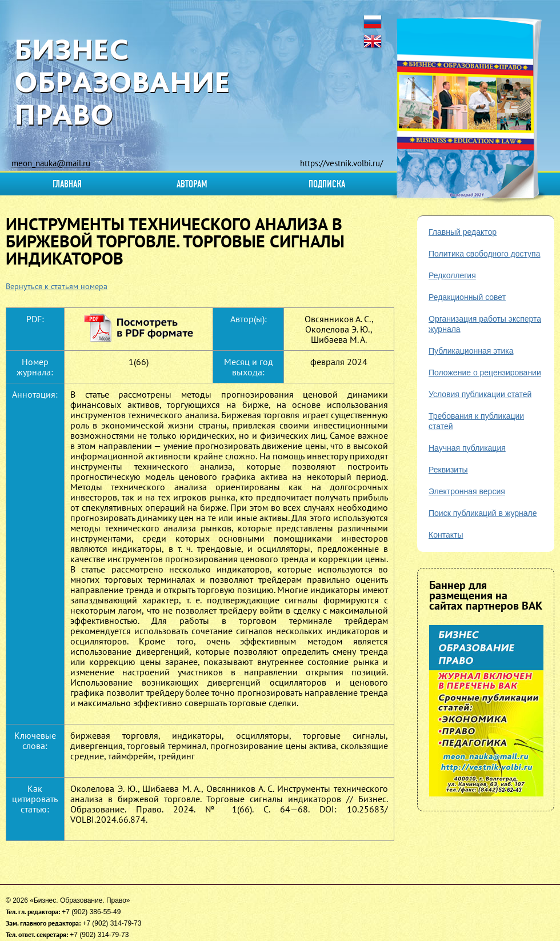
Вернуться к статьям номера (57, 286)
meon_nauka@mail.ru (51, 163)
